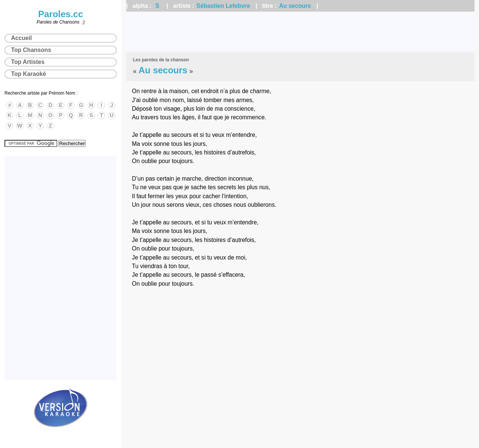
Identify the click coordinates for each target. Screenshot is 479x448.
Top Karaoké (29, 74)
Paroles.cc (61, 14)
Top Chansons (31, 50)
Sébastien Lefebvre (223, 6)
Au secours (295, 6)
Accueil (22, 38)
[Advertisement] (300, 32)
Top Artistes (28, 62)
